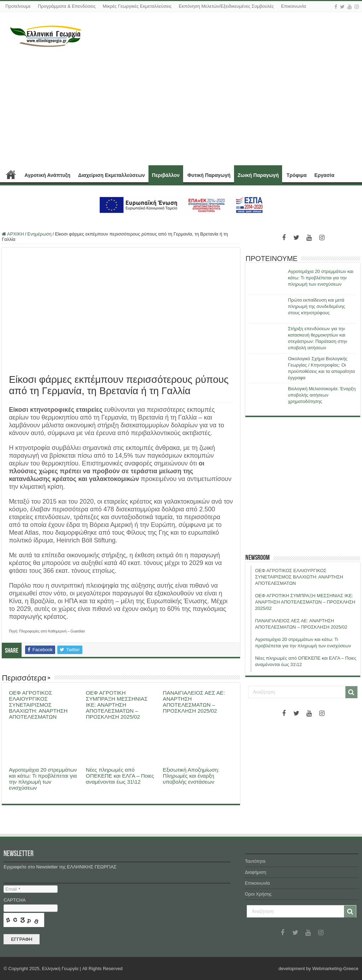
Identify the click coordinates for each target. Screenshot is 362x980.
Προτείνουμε (18, 6)
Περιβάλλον (166, 175)
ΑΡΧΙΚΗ (11, 174)
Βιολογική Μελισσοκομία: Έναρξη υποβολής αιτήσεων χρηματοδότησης (322, 395)
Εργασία (324, 175)
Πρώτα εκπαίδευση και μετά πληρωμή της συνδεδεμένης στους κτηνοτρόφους (316, 306)
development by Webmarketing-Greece (319, 969)
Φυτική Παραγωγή (209, 175)
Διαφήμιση (256, 872)
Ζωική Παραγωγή (258, 175)
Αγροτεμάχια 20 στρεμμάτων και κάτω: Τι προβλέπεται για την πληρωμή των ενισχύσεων (43, 779)
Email (13, 889)
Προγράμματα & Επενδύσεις (67, 6)
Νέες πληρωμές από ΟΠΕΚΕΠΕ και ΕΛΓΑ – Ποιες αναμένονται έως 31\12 (120, 776)
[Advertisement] (181, 107)
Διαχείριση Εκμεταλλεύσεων (112, 175)
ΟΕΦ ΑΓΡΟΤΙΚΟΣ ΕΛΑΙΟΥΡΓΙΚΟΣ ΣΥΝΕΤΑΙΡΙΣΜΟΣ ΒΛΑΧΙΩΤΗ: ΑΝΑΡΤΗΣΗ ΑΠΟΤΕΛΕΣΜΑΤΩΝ (38, 705)
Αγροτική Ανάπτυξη (47, 175)
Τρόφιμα (296, 175)
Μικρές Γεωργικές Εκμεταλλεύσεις (137, 6)
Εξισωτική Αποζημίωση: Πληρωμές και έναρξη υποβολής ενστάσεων (191, 776)
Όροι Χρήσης (258, 894)
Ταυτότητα (255, 861)
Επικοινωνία (294, 6)
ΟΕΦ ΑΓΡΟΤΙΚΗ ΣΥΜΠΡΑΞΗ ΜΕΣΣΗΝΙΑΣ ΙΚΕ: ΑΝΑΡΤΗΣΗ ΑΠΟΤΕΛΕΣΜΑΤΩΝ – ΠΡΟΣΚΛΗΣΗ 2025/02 (117, 705)
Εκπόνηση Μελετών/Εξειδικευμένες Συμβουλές (226, 6)
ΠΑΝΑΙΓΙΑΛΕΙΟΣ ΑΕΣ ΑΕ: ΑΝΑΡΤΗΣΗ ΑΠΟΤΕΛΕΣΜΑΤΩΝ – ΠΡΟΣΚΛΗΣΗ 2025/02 (194, 702)
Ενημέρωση (39, 234)
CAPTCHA (16, 900)
